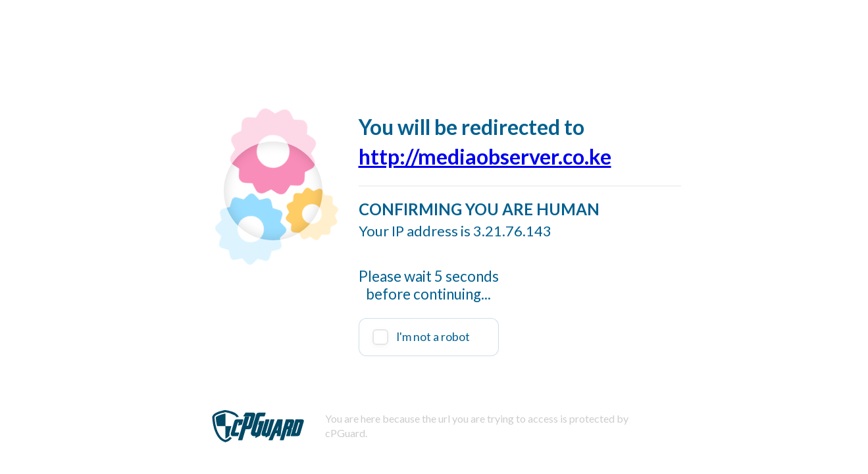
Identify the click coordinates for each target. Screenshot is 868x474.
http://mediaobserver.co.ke (485, 156)
